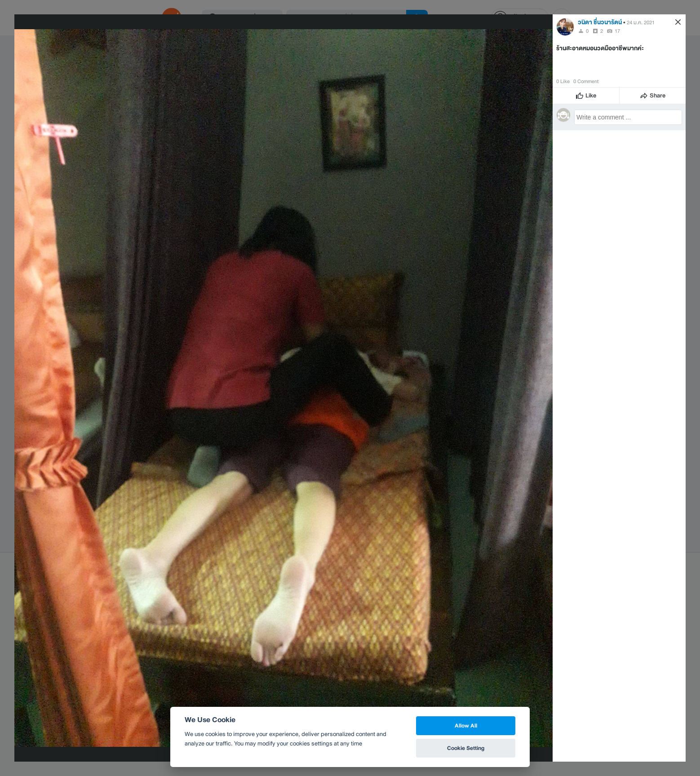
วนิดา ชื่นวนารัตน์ (600, 22)
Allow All (466, 725)
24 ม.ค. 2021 (641, 22)
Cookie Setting (466, 748)
